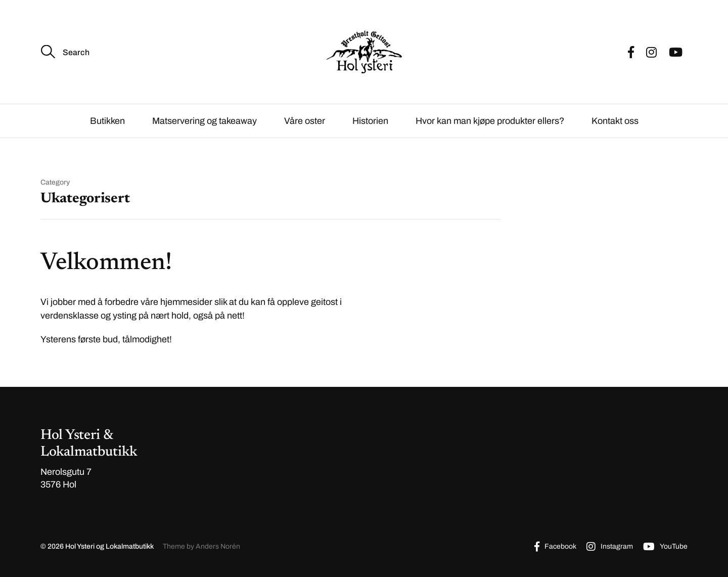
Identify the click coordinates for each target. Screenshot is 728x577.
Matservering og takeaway (204, 121)
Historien (370, 121)
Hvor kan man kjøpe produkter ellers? (490, 121)
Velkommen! (106, 263)
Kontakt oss (615, 121)
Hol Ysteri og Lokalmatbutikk (109, 546)
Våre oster (305, 121)
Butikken (107, 121)
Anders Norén (218, 546)
